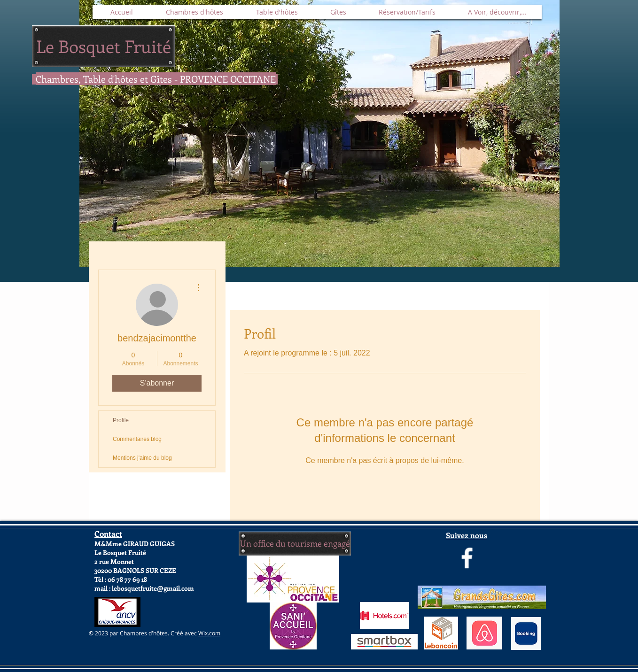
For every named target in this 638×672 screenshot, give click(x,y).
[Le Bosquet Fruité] (103, 46)
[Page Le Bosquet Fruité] (467, 558)
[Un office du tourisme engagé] (295, 544)
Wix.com (209, 633)
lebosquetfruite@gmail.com (153, 588)
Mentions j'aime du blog (142, 458)
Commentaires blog (137, 439)
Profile (121, 420)
